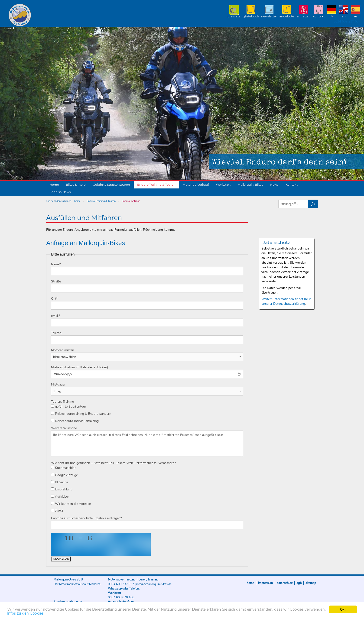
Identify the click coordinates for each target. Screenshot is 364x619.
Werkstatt (223, 185)
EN (344, 16)
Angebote (287, 16)
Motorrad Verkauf (196, 185)
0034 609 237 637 (347, 21)
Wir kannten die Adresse (71, 504)
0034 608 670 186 (121, 597)
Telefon (56, 333)
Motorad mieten (63, 350)
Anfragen (304, 16)
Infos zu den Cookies (25, 614)
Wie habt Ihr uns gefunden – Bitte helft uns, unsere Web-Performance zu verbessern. (114, 463)
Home (54, 185)
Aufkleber (60, 497)
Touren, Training (63, 402)
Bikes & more (76, 185)
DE (332, 16)
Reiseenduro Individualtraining (75, 421)
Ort (54, 299)
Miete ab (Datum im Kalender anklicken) (80, 367)
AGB (299, 583)
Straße (56, 281)
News (274, 185)
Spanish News (60, 192)
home (77, 201)
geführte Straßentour (69, 407)
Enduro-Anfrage (131, 201)
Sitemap (311, 583)
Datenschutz (285, 583)
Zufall (57, 511)
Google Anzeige (64, 475)
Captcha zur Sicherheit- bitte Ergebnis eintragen (86, 518)
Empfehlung (62, 489)
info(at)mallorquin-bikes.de (154, 584)
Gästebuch (251, 16)
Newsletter (269, 16)
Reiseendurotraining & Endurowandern (81, 414)
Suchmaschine (64, 468)
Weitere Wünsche (64, 428)
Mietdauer (58, 384)
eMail (55, 316)
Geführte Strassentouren (111, 185)
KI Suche (60, 482)
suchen (313, 204)
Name (56, 264)
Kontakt (319, 16)
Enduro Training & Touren (156, 185)
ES (356, 16)
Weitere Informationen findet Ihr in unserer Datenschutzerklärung (286, 301)
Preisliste (234, 16)
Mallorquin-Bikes (47, 15)
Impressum (265, 583)
